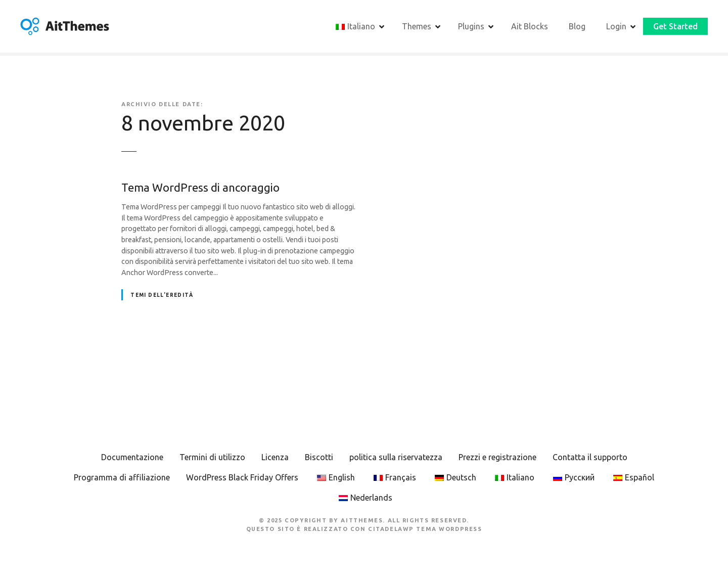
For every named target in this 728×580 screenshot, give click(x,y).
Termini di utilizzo (212, 459)
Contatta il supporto (590, 459)
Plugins (471, 27)
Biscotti (319, 459)
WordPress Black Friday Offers (242, 479)
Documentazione (132, 459)
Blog (577, 27)
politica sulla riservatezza (396, 459)
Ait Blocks (530, 27)
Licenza (275, 459)
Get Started (675, 27)
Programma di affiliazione (122, 479)
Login (616, 27)
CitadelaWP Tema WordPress (425, 530)
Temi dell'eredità (162, 296)
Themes (417, 27)
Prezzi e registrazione (497, 459)
